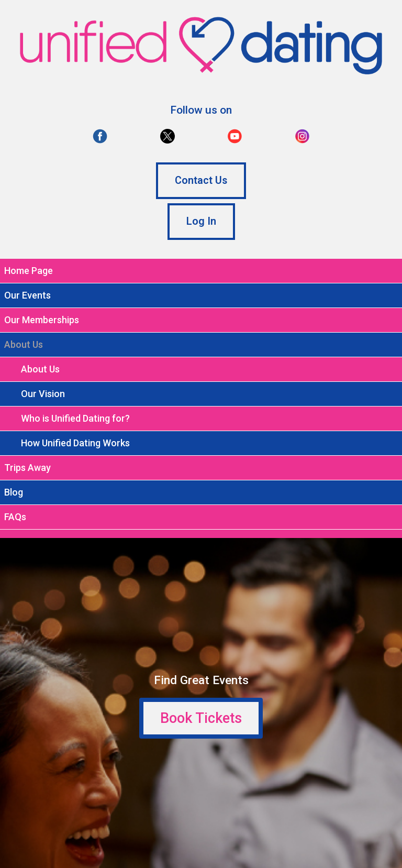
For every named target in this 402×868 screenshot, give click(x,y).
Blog (14, 492)
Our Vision (43, 394)
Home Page (29, 271)
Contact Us (201, 180)
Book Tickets (201, 718)
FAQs (15, 517)
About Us (40, 369)
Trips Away (27, 468)
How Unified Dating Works (75, 443)
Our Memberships (42, 320)
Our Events (27, 295)
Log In (201, 221)
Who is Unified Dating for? (75, 418)
